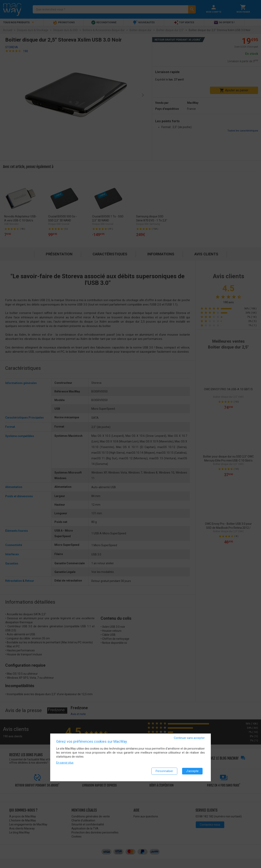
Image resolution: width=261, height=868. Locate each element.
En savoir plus (65, 763)
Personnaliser (164, 772)
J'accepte (192, 772)
